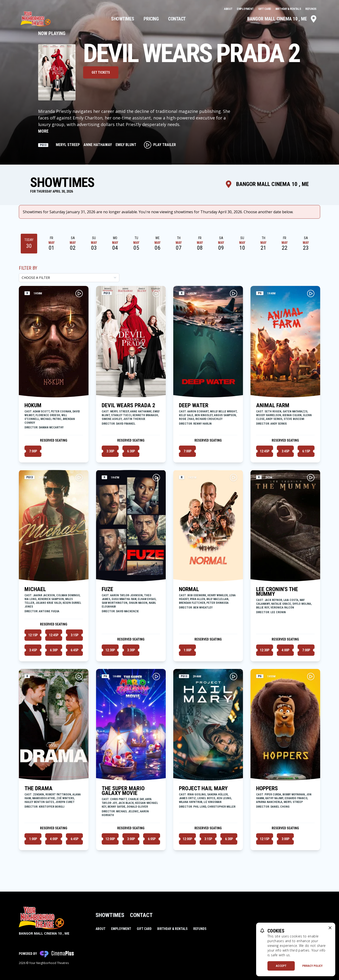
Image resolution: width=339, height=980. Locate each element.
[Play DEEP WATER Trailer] (234, 293)
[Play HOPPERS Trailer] (311, 676)
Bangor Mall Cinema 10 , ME (282, 19)
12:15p (33, 635)
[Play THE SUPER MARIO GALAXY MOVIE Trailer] (156, 676)
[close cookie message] (330, 928)
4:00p (285, 650)
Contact (177, 19)
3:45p (285, 451)
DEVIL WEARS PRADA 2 (128, 405)
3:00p (131, 839)
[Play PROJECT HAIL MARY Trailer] (234, 676)
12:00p (110, 839)
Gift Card (265, 9)
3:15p (75, 635)
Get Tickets (101, 72)
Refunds (311, 9)
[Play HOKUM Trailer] (79, 293)
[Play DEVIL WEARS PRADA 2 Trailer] (156, 293)
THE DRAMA (38, 788)
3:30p (110, 451)
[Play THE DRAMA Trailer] (79, 676)
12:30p (110, 650)
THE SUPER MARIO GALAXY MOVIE (123, 791)
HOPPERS (267, 788)
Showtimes (123, 19)
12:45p (265, 451)
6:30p (131, 451)
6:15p (306, 451)
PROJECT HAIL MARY (203, 788)
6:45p (75, 650)
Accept (281, 966)
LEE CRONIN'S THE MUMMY (277, 592)
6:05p (152, 839)
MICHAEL (35, 589)
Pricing (151, 19)
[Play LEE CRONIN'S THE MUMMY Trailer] (311, 478)
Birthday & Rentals (289, 9)
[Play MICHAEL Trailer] (79, 478)
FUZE (107, 589)
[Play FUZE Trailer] (156, 478)
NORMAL (189, 589)
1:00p (188, 650)
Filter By (28, 268)
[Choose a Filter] (69, 278)
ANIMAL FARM (273, 405)
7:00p (33, 451)
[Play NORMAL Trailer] (234, 478)
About (229, 9)
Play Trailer (160, 145)
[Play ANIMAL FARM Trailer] (311, 293)
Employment (246, 9)
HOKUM (33, 405)
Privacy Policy (312, 966)
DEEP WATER (194, 405)
